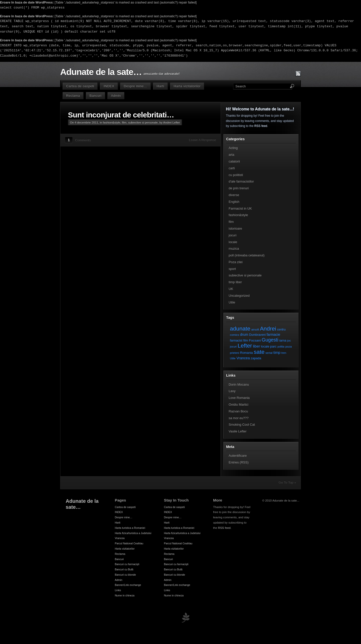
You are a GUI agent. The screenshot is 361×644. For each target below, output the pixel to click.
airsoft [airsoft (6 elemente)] (255, 330)
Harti (160, 86)
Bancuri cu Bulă (124, 569)
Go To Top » (287, 482)
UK (231, 289)
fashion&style (112, 122)
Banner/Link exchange (128, 585)
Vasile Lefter (238, 431)
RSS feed (261, 126)
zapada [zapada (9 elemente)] (256, 358)
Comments (83, 140)
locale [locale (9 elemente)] (265, 346)
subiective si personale (143, 122)
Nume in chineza (125, 595)
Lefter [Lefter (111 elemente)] (245, 346)
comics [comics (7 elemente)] (235, 335)
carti (232, 168)
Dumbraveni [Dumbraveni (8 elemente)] (257, 335)
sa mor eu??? (239, 418)
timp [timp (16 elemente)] (277, 353)
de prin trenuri (239, 188)
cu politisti (236, 175)
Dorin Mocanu (239, 384)
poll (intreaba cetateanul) (247, 255)
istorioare (235, 228)
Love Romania (239, 398)
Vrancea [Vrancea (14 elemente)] (243, 358)
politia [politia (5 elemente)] (281, 347)
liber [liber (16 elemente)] (256, 346)
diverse (234, 195)
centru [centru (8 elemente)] (281, 330)
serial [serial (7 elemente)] (269, 353)
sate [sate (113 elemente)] (259, 352)
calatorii (234, 161)
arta (231, 155)
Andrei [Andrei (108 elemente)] (268, 329)
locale (233, 242)
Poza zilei (236, 262)
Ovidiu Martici (239, 405)
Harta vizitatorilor (187, 86)
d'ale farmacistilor (241, 181)
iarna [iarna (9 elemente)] (283, 340)
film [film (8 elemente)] (246, 341)
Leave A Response (203, 140)
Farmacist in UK (240, 208)
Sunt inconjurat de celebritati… (121, 115)
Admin (116, 96)
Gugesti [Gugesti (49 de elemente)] (270, 340)
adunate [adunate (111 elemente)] (240, 329)
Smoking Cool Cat (242, 425)
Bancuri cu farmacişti (127, 564)
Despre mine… (136, 86)
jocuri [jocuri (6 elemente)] (233, 347)
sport (232, 269)
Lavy (232, 391)
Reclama (73, 96)
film (124, 122)
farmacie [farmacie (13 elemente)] (273, 335)
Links (118, 590)
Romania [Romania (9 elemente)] (247, 353)
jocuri (233, 235)
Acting (233, 148)
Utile (232, 302)
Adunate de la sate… (101, 72)
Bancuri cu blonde (125, 575)
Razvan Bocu (238, 411)
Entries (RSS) (239, 462)
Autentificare (238, 456)
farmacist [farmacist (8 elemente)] (236, 341)
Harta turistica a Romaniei (130, 528)
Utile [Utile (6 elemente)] (233, 358)
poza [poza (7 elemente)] (289, 346)
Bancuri (96, 96)
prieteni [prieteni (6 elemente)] (235, 353)
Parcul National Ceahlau (129, 543)
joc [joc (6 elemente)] (289, 341)
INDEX (109, 86)
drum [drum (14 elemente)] (244, 335)
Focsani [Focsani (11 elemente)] (255, 340)
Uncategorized (239, 296)
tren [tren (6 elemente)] (284, 353)
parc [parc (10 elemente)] (273, 346)
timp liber (235, 282)
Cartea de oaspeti (80, 86)
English (234, 202)
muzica (234, 249)
